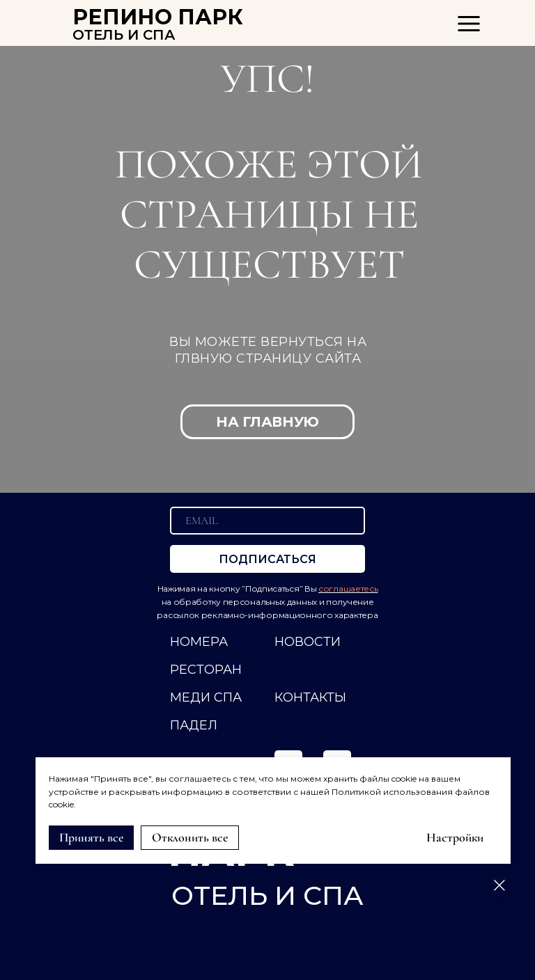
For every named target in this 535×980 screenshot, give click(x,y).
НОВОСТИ (308, 642)
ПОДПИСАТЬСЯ (267, 559)
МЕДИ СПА (206, 697)
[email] (267, 521)
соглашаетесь (348, 588)
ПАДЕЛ (194, 725)
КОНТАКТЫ (310, 697)
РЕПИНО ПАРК (158, 17)
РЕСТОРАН (206, 670)
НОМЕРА (199, 642)
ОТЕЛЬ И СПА (124, 35)
